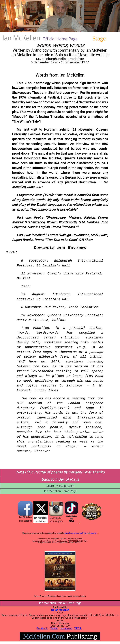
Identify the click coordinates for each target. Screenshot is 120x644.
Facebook (42, 628)
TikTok (78, 628)
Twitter (54, 628)
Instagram (66, 628)
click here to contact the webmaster (81, 533)
